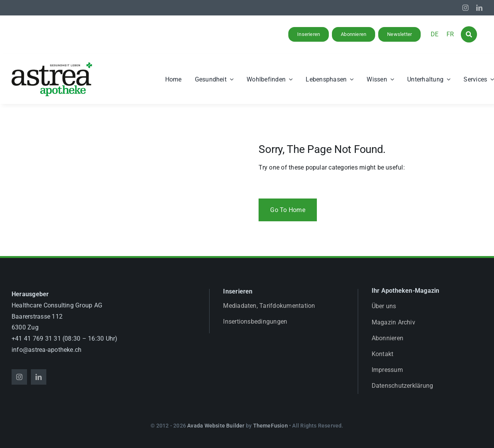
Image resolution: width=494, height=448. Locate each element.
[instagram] (465, 8)
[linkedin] (479, 8)
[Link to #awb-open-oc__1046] (469, 34)
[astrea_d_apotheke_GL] (52, 65)
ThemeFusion (271, 426)
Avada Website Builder (216, 426)
